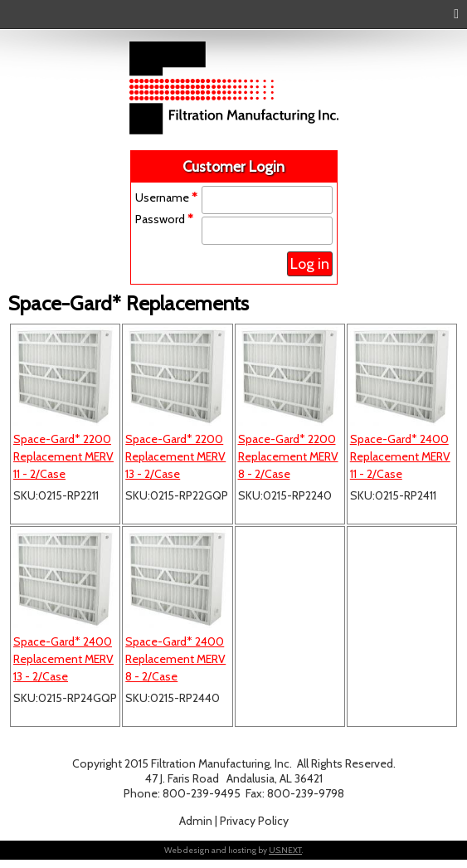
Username (166, 197)
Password (164, 219)
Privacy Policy (254, 821)
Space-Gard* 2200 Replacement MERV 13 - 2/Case (175, 456)
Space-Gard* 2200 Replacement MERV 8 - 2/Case (288, 456)
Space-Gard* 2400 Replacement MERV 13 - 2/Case (63, 659)
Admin (196, 821)
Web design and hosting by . (233, 850)
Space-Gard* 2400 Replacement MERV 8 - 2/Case (175, 659)
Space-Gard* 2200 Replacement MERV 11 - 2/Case (63, 456)
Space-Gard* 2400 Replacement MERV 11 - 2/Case (400, 456)
